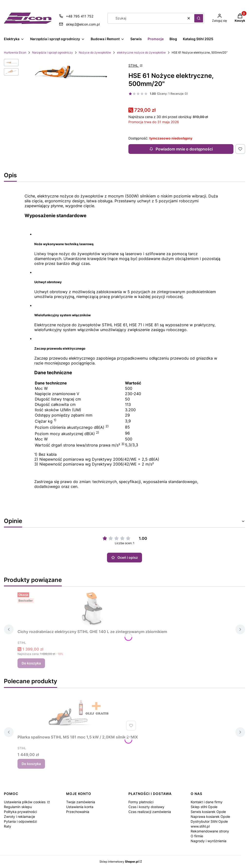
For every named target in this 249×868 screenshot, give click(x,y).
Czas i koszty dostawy (146, 807)
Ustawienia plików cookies (25, 802)
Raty (8, 826)
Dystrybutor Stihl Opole (209, 821)
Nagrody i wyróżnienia (209, 841)
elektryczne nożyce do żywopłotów (141, 52)
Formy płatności (141, 802)
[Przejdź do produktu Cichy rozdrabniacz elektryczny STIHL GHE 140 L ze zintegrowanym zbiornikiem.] (92, 609)
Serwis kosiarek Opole (208, 812)
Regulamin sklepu (18, 807)
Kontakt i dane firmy (207, 802)
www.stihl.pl (200, 826)
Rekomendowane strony (210, 831)
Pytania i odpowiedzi (20, 821)
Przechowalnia (78, 812)
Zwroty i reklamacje (19, 817)
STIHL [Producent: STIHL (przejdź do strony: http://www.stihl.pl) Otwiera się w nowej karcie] (134, 65)
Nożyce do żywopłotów (95, 52)
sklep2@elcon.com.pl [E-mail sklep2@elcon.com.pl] (83, 24)
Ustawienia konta (80, 807)
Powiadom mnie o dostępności (181, 149)
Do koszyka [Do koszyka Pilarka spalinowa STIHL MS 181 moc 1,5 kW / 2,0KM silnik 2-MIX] (31, 764)
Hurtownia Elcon (15, 52)
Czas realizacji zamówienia (150, 812)
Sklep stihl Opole (204, 807)
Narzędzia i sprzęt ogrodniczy (53, 52)
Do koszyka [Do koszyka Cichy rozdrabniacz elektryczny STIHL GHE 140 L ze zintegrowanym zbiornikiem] (31, 663)
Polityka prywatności (20, 812)
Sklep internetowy (119, 862)
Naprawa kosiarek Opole (210, 817)
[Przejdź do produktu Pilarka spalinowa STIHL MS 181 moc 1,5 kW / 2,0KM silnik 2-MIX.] (78, 714)
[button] (199, 18)
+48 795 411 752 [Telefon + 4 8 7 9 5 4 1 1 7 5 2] (80, 16)
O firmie (197, 836)
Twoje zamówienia (81, 802)
